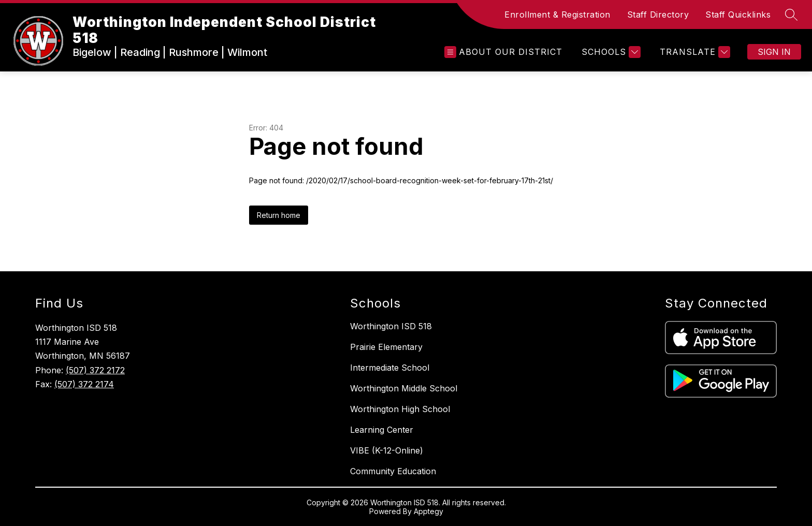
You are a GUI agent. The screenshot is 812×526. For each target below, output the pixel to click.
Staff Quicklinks (738, 14)
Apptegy (429, 511)
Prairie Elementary (386, 347)
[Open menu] (503, 52)
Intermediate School (390, 368)
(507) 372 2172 (95, 370)
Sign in (774, 52)
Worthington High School (400, 409)
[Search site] (791, 14)
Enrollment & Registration (557, 14)
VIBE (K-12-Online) (387, 450)
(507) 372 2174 (84, 384)
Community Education (393, 471)
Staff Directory (658, 14)
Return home (279, 215)
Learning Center (382, 430)
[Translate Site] (694, 52)
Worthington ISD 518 (391, 326)
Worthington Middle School (404, 388)
